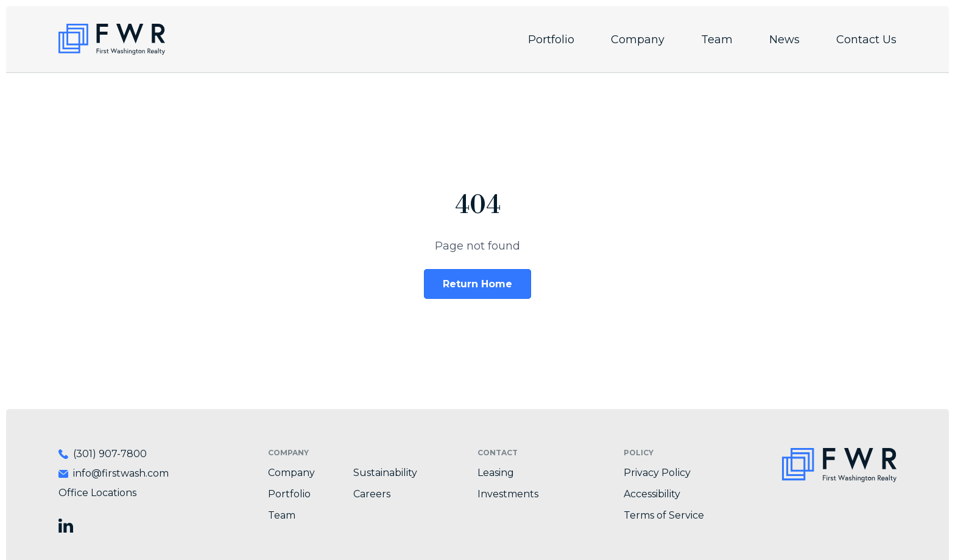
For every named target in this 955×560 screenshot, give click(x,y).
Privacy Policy (657, 473)
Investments (508, 494)
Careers (372, 494)
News (784, 40)
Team (717, 40)
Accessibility (652, 494)
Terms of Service (664, 515)
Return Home (477, 284)
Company (638, 40)
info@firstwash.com (121, 473)
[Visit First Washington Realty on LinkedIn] (66, 526)
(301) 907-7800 (110, 454)
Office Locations (97, 493)
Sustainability (385, 473)
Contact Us (866, 40)
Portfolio (551, 40)
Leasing (496, 473)
